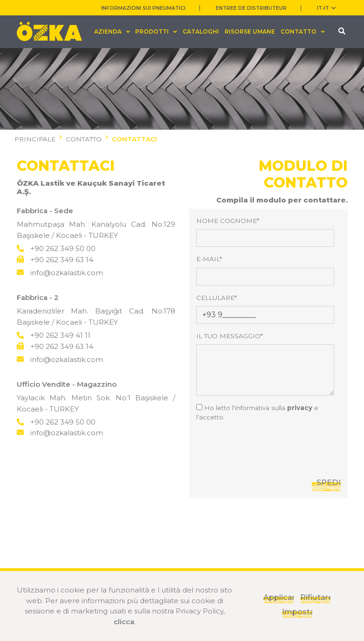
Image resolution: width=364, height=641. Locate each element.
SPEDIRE (329, 482)
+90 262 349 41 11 (54, 335)
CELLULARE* (216, 298)
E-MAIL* (209, 259)
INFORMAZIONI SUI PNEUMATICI (143, 8)
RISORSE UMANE (250, 31)
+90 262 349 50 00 (56, 248)
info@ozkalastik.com (60, 273)
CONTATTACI (134, 139)
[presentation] (267, 448)
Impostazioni (297, 612)
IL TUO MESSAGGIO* (230, 336)
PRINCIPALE (35, 139)
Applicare (278, 597)
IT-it (326, 8)
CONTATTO (84, 139)
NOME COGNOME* (228, 221)
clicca (124, 622)
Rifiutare (315, 597)
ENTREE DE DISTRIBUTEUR (251, 8)
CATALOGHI (201, 31)
